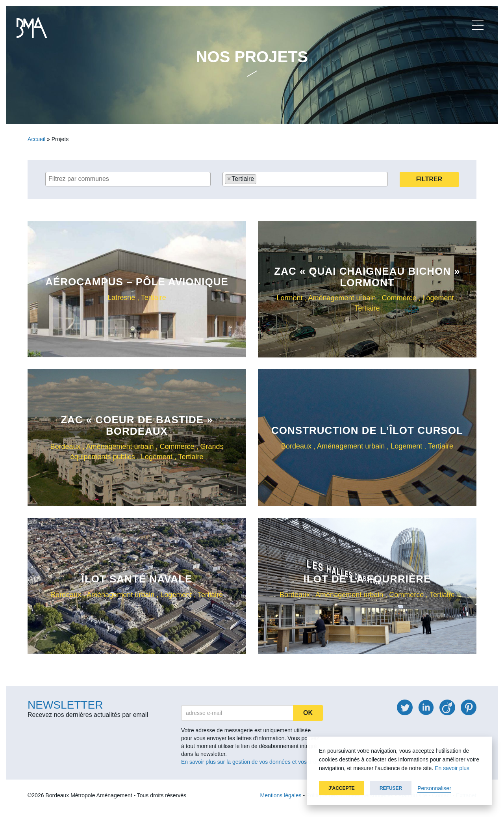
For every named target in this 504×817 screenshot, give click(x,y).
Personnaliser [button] (434, 788)
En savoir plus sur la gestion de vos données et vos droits (251, 762)
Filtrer (429, 179)
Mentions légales (281, 795)
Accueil (36, 139)
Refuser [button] (391, 788)
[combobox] (128, 179)
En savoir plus (452, 768)
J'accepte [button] (342, 788)
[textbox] (130, 179)
